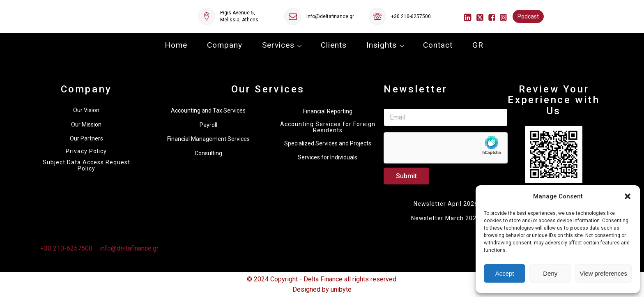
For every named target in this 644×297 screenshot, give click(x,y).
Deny (550, 273)
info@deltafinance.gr (330, 16)
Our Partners (86, 138)
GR (478, 45)
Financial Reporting (328, 111)
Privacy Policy (86, 151)
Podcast (528, 16)
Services (278, 45)
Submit (406, 176)
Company (225, 45)
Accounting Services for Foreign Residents (328, 127)
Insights (382, 45)
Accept (505, 273)
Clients (334, 45)
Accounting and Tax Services (208, 111)
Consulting (208, 153)
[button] (628, 196)
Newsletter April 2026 (446, 204)
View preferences (603, 273)
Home (176, 45)
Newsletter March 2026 (446, 218)
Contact (438, 45)
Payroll (208, 125)
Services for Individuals (328, 157)
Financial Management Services (208, 139)
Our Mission (86, 124)
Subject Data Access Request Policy (86, 166)
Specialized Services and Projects (328, 143)
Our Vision (86, 110)
